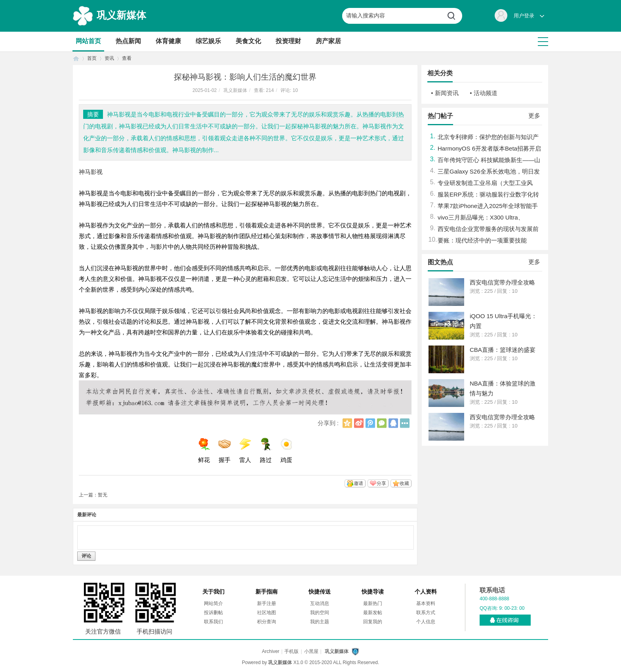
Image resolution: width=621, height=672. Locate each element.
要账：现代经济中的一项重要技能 (482, 240)
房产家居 (328, 41)
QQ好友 (393, 423)
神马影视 (91, 172)
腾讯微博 (370, 423)
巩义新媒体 (121, 15)
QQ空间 (347, 423)
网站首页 (88, 41)
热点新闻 (128, 41)
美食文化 (248, 41)
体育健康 (168, 41)
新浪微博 (359, 423)
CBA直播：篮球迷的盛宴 (503, 350)
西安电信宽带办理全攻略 (502, 282)
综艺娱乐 (208, 41)
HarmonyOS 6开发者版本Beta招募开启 (489, 148)
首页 (76, 58)
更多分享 (405, 423)
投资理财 (288, 41)
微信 (382, 423)
